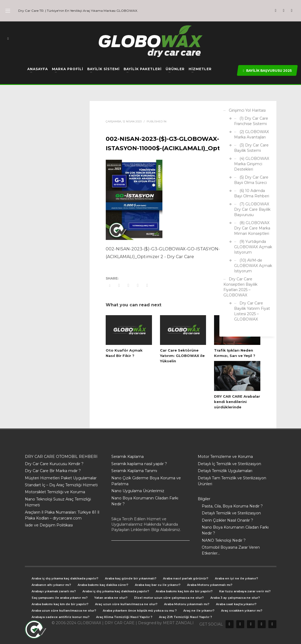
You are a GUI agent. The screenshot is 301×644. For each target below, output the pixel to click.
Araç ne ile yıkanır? (199, 611)
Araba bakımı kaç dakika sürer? (103, 585)
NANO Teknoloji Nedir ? (224, 540)
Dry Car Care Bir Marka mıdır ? (53, 471)
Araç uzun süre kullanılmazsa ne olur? (126, 604)
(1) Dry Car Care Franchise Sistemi (251, 121)
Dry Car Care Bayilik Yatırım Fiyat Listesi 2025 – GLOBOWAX (252, 311)
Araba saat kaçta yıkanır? (236, 604)
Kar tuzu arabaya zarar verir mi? (245, 591)
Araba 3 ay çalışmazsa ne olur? (235, 598)
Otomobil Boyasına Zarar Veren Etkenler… (231, 550)
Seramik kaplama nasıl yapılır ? (139, 464)
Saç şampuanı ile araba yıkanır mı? (60, 598)
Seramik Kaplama (127, 457)
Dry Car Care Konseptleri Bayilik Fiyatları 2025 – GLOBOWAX (240, 287)
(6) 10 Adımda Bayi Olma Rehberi (252, 193)
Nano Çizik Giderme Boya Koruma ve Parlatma (146, 481)
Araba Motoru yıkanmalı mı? (210, 585)
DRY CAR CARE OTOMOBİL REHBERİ (61, 457)
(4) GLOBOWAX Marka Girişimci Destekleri (252, 164)
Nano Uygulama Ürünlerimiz (138, 491)
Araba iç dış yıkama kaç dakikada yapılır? (65, 578)
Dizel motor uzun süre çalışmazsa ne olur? (169, 598)
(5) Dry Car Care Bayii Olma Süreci (251, 180)
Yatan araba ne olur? (111, 598)
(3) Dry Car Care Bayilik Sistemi (251, 148)
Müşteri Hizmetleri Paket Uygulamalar (61, 478)
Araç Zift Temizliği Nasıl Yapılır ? (185, 617)
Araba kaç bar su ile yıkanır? (158, 585)
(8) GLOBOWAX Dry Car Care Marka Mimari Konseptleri (252, 228)
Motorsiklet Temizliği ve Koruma (55, 492)
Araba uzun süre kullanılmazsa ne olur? (64, 611)
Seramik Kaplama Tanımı (134, 471)
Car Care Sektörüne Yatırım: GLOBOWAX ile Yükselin (182, 356)
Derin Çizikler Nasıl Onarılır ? (227, 520)
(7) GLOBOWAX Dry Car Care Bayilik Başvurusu (252, 209)
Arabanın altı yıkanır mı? (51, 585)
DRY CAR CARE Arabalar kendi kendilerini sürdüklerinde (237, 402)
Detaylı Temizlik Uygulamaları (225, 471)
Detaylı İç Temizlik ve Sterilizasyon (229, 464)
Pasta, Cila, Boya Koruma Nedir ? (232, 506)
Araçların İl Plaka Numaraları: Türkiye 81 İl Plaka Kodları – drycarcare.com (62, 515)
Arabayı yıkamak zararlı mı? (54, 591)
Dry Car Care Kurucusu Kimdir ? (54, 464)
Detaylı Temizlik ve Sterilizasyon (231, 513)
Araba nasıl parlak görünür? (186, 578)
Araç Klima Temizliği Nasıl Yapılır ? (124, 617)
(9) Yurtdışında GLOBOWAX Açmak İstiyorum (253, 247)
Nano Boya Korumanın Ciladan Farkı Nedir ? (145, 501)
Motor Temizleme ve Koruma (225, 457)
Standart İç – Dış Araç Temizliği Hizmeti (61, 485)
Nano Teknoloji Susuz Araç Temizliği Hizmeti (58, 502)
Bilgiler (204, 499)
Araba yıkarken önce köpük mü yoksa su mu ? (140, 611)
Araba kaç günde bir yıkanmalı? (131, 578)
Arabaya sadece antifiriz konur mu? (60, 617)
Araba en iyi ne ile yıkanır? (236, 578)
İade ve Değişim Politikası (49, 525)
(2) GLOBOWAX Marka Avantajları (252, 134)
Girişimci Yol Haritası (247, 110)
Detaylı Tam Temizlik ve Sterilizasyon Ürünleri (232, 481)
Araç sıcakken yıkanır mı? (242, 611)
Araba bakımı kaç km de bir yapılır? (184, 591)
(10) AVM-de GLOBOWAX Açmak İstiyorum (253, 266)
